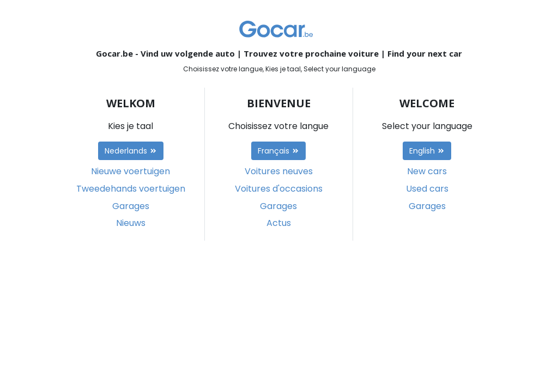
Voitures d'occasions (279, 189)
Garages (131, 206)
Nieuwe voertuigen (131, 171)
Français (278, 151)
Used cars (427, 189)
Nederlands (131, 151)
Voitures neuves (279, 171)
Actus (279, 223)
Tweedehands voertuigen (131, 189)
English (427, 151)
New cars (427, 171)
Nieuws (131, 223)
